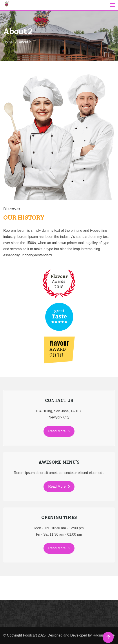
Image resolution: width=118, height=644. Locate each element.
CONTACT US (59, 400)
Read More (59, 431)
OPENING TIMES (59, 517)
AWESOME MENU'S (59, 462)
